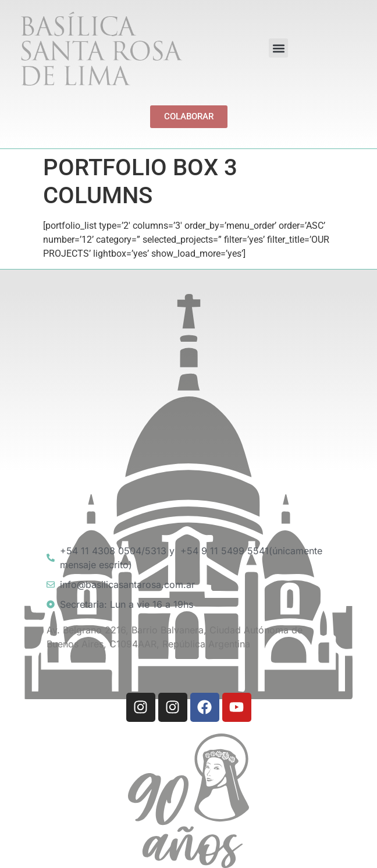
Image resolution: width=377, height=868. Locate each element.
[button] (278, 48)
